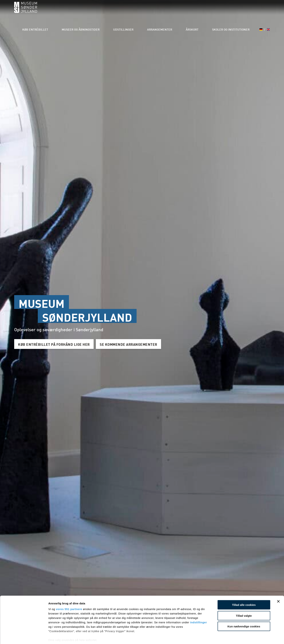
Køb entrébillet (63, 11)
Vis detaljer (192, 637)
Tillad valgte (244, 601)
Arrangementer (171, 11)
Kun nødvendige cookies (244, 612)
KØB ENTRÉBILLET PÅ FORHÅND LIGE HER (56, 344)
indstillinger (198, 608)
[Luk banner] (278, 587)
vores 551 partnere (69, 594)
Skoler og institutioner (232, 11)
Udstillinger (139, 11)
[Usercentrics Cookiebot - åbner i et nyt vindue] (24, 637)
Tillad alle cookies (244, 590)
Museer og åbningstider (102, 11)
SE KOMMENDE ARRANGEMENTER (134, 344)
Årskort (198, 11)
